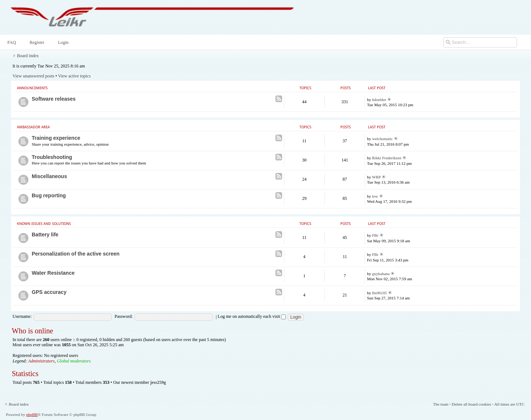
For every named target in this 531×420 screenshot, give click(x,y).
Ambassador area (33, 127)
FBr (375, 235)
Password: (124, 316)
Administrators (41, 361)
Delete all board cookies (471, 404)
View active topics (74, 76)
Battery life (45, 235)
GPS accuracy (49, 292)
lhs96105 (379, 293)
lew (375, 196)
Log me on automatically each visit (252, 316)
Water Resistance (53, 273)
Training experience (56, 138)
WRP (376, 177)
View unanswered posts (33, 76)
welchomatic (382, 139)
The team (440, 404)
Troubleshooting (52, 157)
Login (63, 42)
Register (36, 42)
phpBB (32, 414)
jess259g (158, 382)
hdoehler (379, 100)
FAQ (11, 42)
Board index (28, 56)
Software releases (54, 99)
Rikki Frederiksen (387, 158)
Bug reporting (49, 195)
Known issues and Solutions (44, 224)
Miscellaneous (49, 176)
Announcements (32, 88)
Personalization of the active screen (76, 254)
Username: (22, 316)
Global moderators (74, 361)
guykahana (381, 274)
